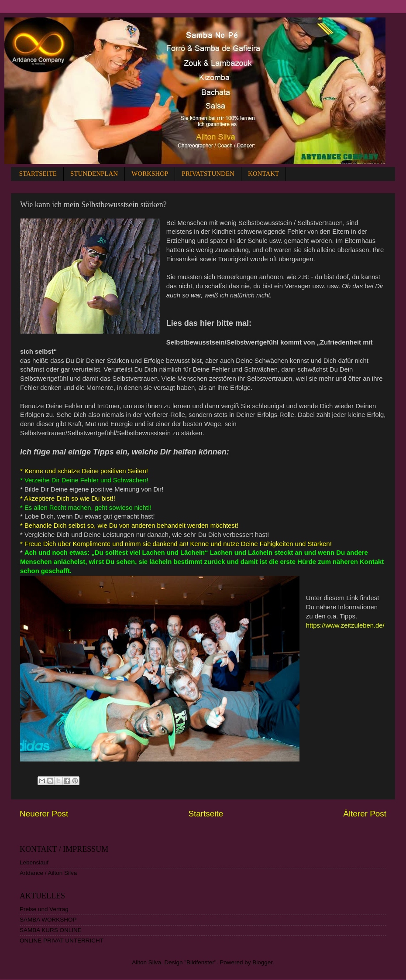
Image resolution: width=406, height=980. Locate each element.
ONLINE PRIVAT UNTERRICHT (62, 941)
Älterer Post (365, 814)
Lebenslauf (34, 862)
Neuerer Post (44, 814)
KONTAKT (263, 174)
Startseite (206, 814)
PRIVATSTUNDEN (208, 174)
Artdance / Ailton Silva (48, 873)
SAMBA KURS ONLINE (51, 930)
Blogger (262, 962)
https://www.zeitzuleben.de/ (345, 625)
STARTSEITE (38, 174)
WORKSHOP (150, 174)
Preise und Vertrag (44, 909)
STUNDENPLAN (94, 174)
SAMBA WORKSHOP (48, 920)
